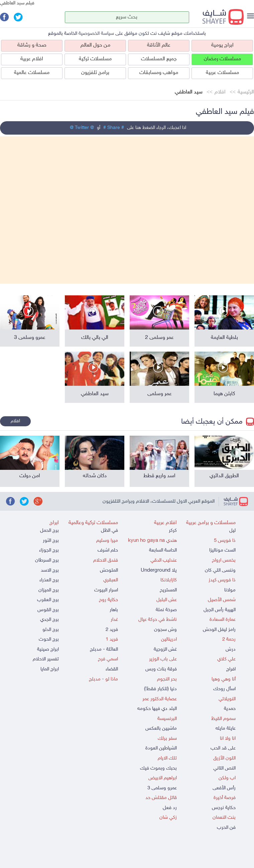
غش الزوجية (165, 649)
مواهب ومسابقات (159, 73)
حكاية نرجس (224, 808)
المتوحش (109, 570)
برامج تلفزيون (95, 73)
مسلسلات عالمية (32, 73)
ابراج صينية (48, 649)
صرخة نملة (166, 610)
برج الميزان (49, 590)
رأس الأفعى (224, 788)
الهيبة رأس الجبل (220, 610)
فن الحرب (226, 828)
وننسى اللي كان (220, 570)
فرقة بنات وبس (161, 669)
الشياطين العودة (161, 748)
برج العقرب (48, 600)
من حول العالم (95, 45)
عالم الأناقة (159, 45)
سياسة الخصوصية (96, 34)
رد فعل (170, 808)
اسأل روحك (224, 689)
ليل (232, 531)
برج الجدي (49, 620)
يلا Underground (159, 570)
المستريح (168, 590)
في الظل (109, 531)
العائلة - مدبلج (104, 649)
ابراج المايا (50, 669)
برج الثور (51, 541)
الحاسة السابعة (163, 550)
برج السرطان (47, 560)
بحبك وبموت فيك (158, 768)
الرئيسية (246, 92)
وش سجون (165, 630)
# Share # (114, 128)
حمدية (230, 709)
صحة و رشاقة (32, 45)
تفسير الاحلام (46, 659)
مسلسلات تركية (95, 59)
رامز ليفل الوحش (219, 630)
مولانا (230, 590)
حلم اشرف (108, 550)
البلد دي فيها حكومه (157, 709)
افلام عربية (32, 59)
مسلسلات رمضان (222, 59)
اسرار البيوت (106, 590)
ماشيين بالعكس (161, 729)
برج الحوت (49, 639)
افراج (231, 669)
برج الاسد (50, 570)
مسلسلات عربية (222, 73)
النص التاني (224, 768)
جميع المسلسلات (159, 59)
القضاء (112, 669)
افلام (220, 92)
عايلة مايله (226, 729)
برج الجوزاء (49, 550)
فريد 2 (112, 630)
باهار (114, 610)
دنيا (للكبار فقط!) (160, 689)
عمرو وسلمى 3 (162, 788)
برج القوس (48, 610)
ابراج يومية (222, 45)
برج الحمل (49, 531)
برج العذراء (49, 580)
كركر (173, 531)
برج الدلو (51, 630)
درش (231, 649)
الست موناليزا (222, 550)
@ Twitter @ (82, 128)
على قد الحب (223, 748)
